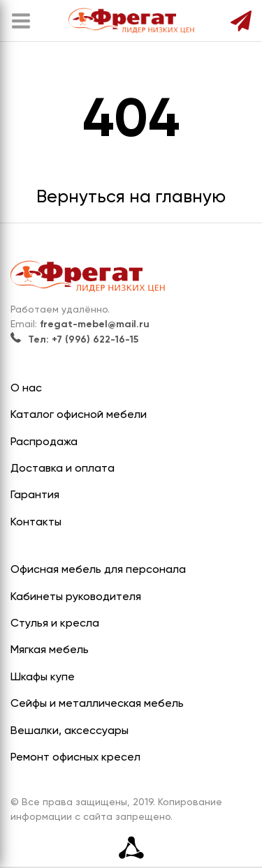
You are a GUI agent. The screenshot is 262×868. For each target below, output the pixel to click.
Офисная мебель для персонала (98, 570)
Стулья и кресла (55, 624)
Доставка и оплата (63, 469)
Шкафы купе (43, 678)
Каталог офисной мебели (79, 415)
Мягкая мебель (50, 650)
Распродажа (44, 442)
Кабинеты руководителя (76, 597)
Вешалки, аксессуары (70, 731)
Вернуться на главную (131, 198)
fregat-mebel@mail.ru (95, 324)
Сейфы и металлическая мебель (97, 704)
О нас (26, 389)
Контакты (36, 523)
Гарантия (35, 495)
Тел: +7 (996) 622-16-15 (74, 340)
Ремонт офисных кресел (75, 758)
